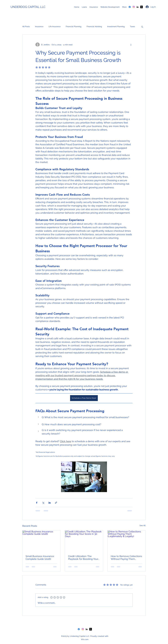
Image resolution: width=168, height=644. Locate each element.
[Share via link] (56, 503)
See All (143, 525)
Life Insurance (55, 26)
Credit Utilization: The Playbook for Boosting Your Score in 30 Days (83, 558)
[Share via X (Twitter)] (43, 503)
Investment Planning (116, 26)
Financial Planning (74, 26)
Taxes (132, 26)
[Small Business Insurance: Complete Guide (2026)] (41, 541)
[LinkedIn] (138, 7)
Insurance (39, 26)
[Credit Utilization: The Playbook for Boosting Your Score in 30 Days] (84, 541)
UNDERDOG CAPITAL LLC (28, 7)
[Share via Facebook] (37, 503)
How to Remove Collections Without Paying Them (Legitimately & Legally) (126, 558)
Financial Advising (94, 26)
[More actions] (131, 45)
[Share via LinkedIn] (50, 503)
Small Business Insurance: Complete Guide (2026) (40, 558)
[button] (142, 27)
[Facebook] (130, 7)
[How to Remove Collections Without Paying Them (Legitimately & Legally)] (127, 541)
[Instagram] (134, 7)
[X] (141, 7)
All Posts (26, 26)
